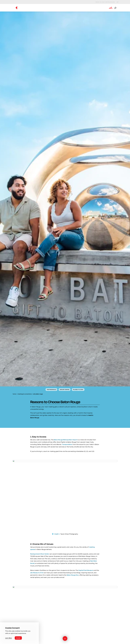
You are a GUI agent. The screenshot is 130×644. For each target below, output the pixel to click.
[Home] (16, 8)
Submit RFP (87, 8)
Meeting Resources (56, 8)
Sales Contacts (73, 8)
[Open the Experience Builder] (111, 8)
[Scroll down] (65, 639)
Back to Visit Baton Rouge (104, 2)
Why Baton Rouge (30, 8)
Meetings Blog (101, 8)
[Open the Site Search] (115, 8)
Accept (18, 638)
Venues (43, 8)
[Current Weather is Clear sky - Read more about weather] (116, 2)
